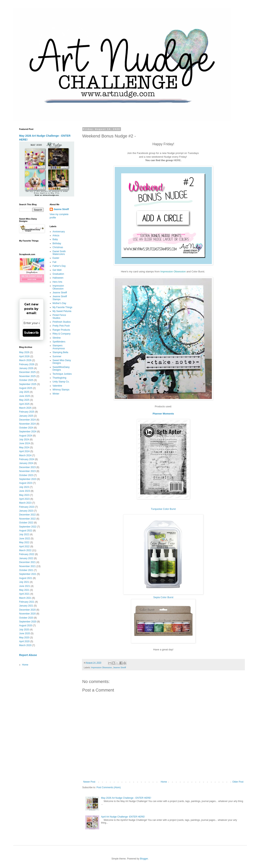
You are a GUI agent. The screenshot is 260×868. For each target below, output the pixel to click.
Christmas (58, 247)
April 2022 (24, 547)
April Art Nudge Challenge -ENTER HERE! (123, 817)
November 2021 (27, 566)
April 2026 (24, 356)
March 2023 (25, 503)
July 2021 (24, 582)
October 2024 (26, 428)
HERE (177, 160)
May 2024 (24, 447)
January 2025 (26, 416)
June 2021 (25, 586)
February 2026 (27, 364)
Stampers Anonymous (59, 347)
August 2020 (26, 626)
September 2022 (28, 527)
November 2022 (27, 519)
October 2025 (26, 380)
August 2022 (26, 531)
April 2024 (24, 451)
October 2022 (26, 523)
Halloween (58, 278)
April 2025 (24, 404)
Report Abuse (28, 655)
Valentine (57, 386)
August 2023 (26, 483)
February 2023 (27, 507)
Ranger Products (61, 330)
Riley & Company (62, 334)
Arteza (56, 235)
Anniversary (59, 232)
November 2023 (27, 471)
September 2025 (28, 384)
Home (164, 782)
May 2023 (24, 495)
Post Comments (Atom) (109, 787)
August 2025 (26, 388)
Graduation (58, 274)
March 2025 (25, 408)
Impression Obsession (173, 272)
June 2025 (25, 396)
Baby (55, 239)
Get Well (57, 270)
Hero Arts (57, 282)
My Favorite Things (63, 307)
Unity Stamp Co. (61, 382)
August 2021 (26, 578)
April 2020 (24, 641)
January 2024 (26, 463)
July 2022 (24, 534)
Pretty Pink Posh (61, 326)
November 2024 (27, 424)
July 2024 (24, 440)
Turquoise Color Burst (163, 509)
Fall (54, 262)
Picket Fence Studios (59, 316)
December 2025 (27, 372)
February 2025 (27, 412)
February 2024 (27, 459)
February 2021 (27, 602)
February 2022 (27, 554)
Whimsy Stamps (61, 390)
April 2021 (24, 594)
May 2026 (24, 352)
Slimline (57, 338)
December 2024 (27, 420)
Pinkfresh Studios (62, 322)
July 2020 (24, 630)
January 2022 (26, 558)
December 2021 (27, 562)
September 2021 (28, 574)
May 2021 (24, 590)
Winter (56, 394)
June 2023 (25, 491)
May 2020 (24, 638)
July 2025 (24, 392)
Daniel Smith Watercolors (59, 253)
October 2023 (26, 475)
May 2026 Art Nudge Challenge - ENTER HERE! (126, 798)
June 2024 (25, 443)
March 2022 (25, 550)
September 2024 (28, 432)
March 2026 (25, 360)
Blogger (144, 859)
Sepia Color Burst (163, 597)
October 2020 (26, 618)
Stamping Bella (60, 352)
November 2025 (27, 376)
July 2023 (24, 487)
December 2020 (27, 610)
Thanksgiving (60, 378)
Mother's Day (59, 303)
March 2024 (25, 455)
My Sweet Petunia (62, 311)
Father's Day (59, 266)
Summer (57, 356)
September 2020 (28, 622)
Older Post (238, 782)
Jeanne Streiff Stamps (60, 298)
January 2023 (26, 511)
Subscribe (31, 333)
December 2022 (27, 515)
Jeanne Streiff (119, 667)
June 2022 (25, 539)
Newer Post (89, 782)
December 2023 (27, 467)
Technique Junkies (62, 374)
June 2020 (25, 633)
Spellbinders (59, 342)
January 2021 (26, 606)
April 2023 (24, 499)
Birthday (57, 243)
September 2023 (28, 479)
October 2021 (26, 570)
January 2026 (26, 368)
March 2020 (25, 645)
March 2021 (25, 598)
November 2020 (27, 614)
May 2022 (24, 542)
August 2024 (26, 436)
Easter (56, 258)
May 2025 (24, 400)
